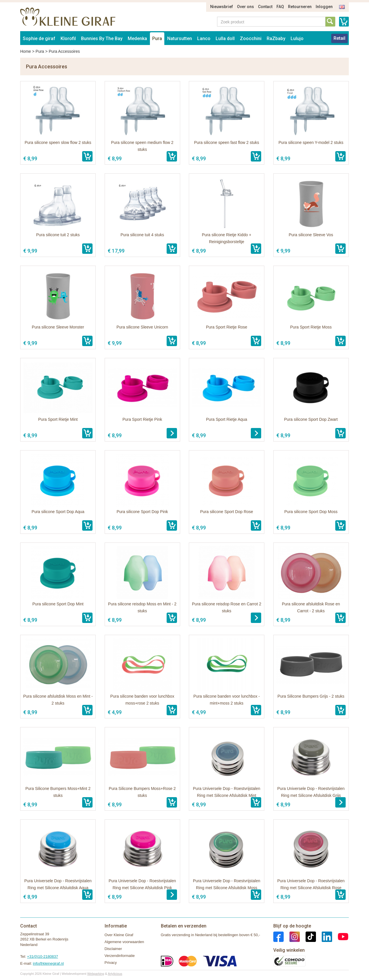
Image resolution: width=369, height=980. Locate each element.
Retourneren (300, 7)
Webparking (96, 974)
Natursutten (180, 39)
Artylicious (115, 974)
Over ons (245, 7)
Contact (265, 7)
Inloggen (324, 7)
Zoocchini (251, 39)
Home (26, 51)
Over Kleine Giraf (119, 935)
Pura (157, 39)
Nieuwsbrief (222, 7)
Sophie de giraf (39, 39)
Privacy (111, 963)
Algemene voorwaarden (124, 942)
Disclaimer (113, 949)
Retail (339, 38)
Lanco (204, 39)
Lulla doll (225, 39)
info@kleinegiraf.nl (48, 963)
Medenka (137, 39)
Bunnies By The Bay (102, 39)
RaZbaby (276, 39)
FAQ (280, 7)
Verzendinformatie (120, 956)
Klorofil (68, 39)
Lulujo (297, 39)
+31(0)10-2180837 (43, 956)
